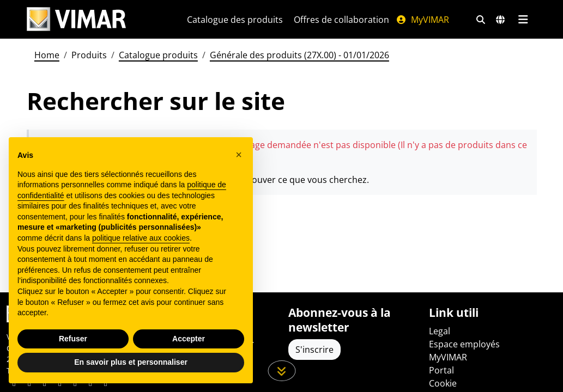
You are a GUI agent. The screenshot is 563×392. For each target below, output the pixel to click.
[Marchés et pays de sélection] (500, 20)
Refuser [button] (73, 339)
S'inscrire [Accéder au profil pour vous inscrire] (314, 350)
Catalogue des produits (235, 20)
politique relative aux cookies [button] (141, 238)
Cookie (443, 383)
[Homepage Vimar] (76, 19)
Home (47, 55)
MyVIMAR (422, 20)
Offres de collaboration (341, 20)
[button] (239, 155)
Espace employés (464, 344)
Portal (441, 370)
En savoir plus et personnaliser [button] (131, 362)
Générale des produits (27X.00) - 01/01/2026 (299, 55)
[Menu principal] (523, 20)
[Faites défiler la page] (282, 371)
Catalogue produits (158, 55)
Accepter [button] (189, 339)
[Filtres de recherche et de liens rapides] (481, 20)
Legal (440, 331)
